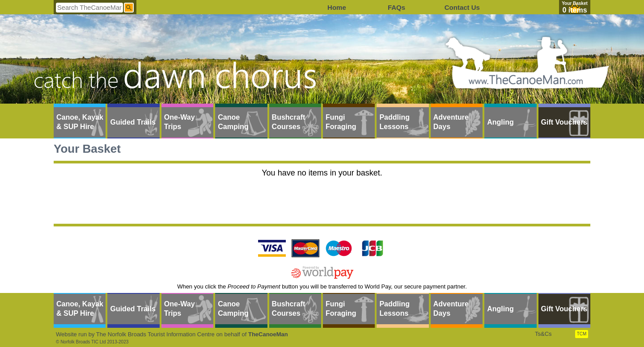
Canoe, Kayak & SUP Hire (80, 122)
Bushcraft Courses (289, 122)
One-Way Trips (180, 122)
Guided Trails (133, 122)
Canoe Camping (233, 122)
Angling (500, 122)
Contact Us (462, 7)
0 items (574, 10)
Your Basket (575, 3)
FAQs (396, 7)
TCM (582, 334)
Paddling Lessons (394, 122)
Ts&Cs (543, 334)
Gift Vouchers (564, 122)
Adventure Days (451, 122)
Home (337, 7)
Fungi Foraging (341, 122)
